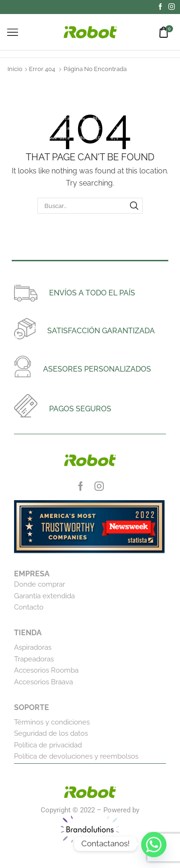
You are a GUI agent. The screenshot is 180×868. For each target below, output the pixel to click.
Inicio (15, 69)
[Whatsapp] (154, 844)
